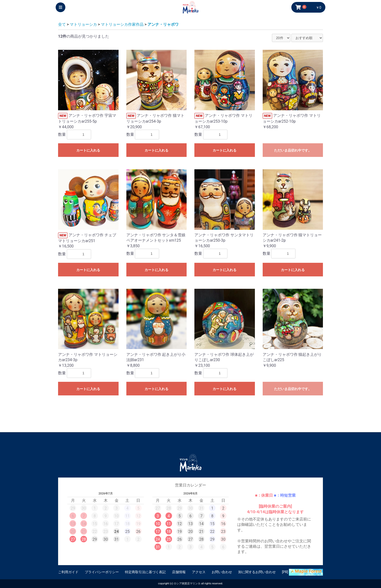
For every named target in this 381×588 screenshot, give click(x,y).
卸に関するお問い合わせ (257, 572)
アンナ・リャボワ (163, 24)
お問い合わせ (222, 572)
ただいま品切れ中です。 (293, 150)
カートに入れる (88, 150)
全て (62, 24)
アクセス (199, 572)
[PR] (303, 572)
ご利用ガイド (68, 572)
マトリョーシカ (83, 24)
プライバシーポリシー (102, 572)
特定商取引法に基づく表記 (145, 572)
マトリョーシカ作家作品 (122, 24)
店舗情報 (179, 572)
